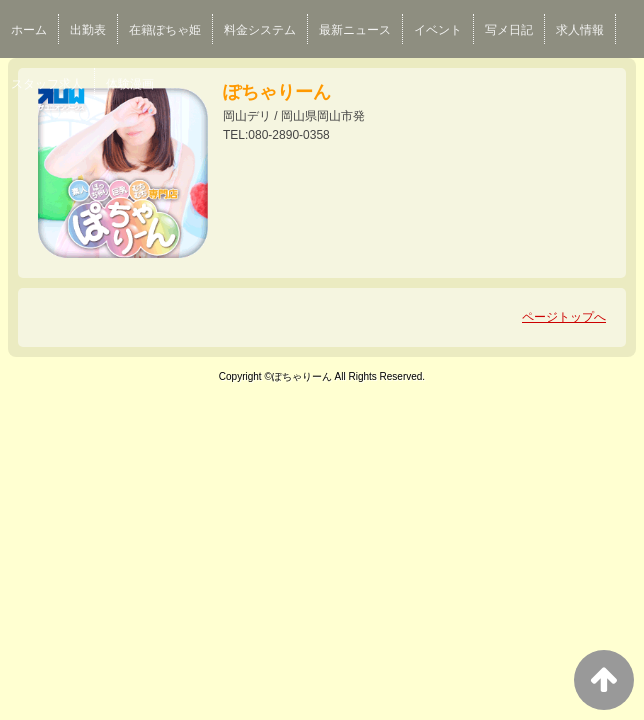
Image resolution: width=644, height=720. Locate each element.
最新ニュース (355, 30)
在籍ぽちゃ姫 (165, 30)
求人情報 (580, 30)
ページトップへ (564, 317)
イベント (438, 30)
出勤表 (88, 30)
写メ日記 (509, 30)
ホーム (29, 30)
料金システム (260, 30)
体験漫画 (130, 84)
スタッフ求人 (47, 84)
